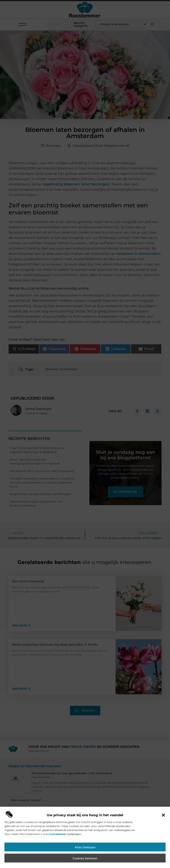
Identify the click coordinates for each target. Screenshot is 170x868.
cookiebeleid (57, 840)
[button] (163, 821)
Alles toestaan (85, 853)
